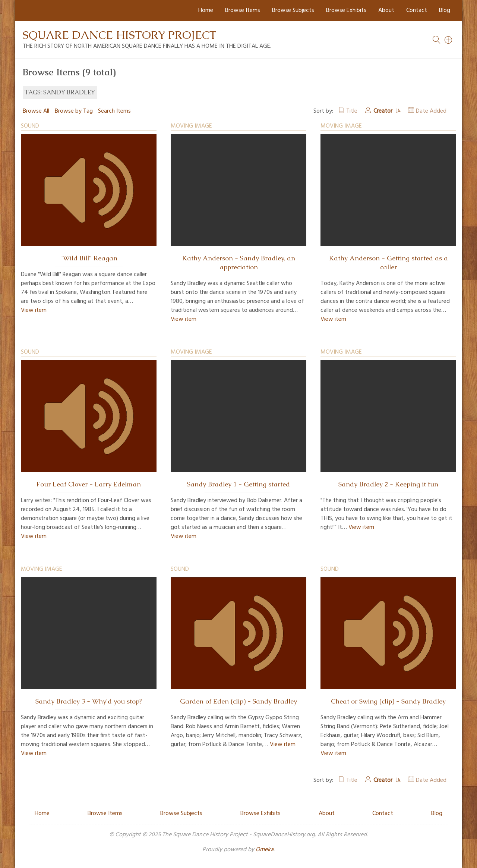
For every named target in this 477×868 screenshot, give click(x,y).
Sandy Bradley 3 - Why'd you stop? (89, 701)
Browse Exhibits (346, 10)
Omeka (265, 850)
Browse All (36, 111)
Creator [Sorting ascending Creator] (384, 111)
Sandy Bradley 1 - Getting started (238, 484)
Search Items (114, 111)
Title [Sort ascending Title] (352, 111)
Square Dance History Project (120, 35)
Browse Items (243, 10)
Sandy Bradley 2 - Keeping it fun (388, 484)
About (386, 10)
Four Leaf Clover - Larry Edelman (89, 484)
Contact (417, 10)
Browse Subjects (293, 10)
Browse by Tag (74, 111)
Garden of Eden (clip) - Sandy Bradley (238, 701)
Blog (445, 10)
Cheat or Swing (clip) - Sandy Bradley (388, 701)
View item (34, 310)
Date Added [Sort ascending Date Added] (431, 111)
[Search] (449, 40)
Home (206, 10)
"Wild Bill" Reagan (89, 258)
